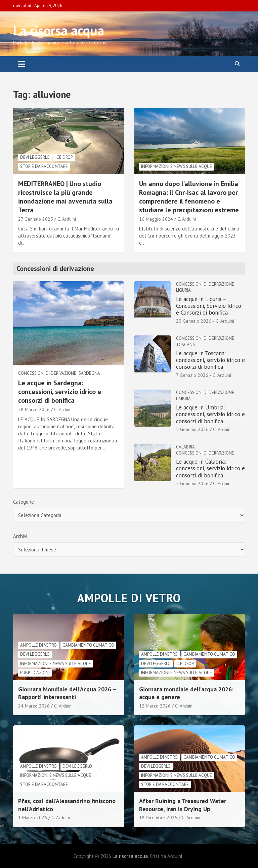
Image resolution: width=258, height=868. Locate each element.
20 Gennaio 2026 (194, 321)
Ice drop (64, 157)
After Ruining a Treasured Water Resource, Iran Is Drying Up (183, 805)
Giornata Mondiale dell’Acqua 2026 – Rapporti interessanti (67, 693)
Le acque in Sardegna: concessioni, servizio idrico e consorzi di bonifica (60, 392)
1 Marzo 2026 (33, 818)
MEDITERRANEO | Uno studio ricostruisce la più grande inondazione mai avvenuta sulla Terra (65, 197)
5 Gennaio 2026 (192, 429)
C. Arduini (67, 219)
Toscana (186, 345)
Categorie (24, 502)
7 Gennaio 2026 (192, 375)
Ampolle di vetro (38, 645)
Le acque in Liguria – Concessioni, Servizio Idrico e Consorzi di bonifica (209, 306)
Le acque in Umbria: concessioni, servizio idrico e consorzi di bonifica (210, 414)
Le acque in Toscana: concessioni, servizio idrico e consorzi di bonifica (210, 360)
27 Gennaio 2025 (36, 219)
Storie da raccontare (44, 166)
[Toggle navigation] (22, 64)
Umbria (183, 399)
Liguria (183, 290)
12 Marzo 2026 (155, 706)
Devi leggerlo (35, 157)
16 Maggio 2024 (156, 219)
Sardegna (89, 373)
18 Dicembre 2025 (158, 818)
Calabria (185, 447)
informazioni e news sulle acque (177, 166)
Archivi (20, 536)
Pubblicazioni (35, 673)
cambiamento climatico (88, 645)
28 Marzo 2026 (34, 409)
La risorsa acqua (59, 30)
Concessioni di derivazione (47, 373)
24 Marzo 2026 (34, 706)
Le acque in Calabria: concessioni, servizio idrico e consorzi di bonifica (210, 468)
